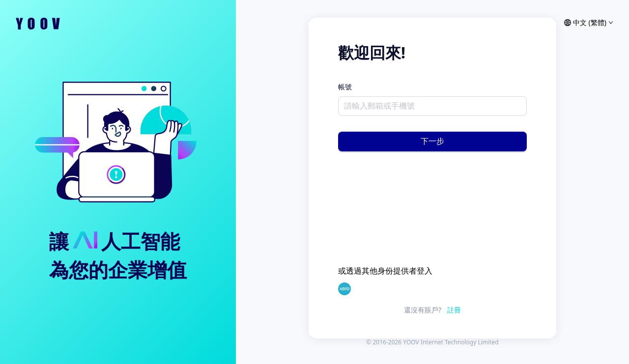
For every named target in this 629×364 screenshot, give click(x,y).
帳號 (345, 87)
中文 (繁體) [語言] (589, 23)
